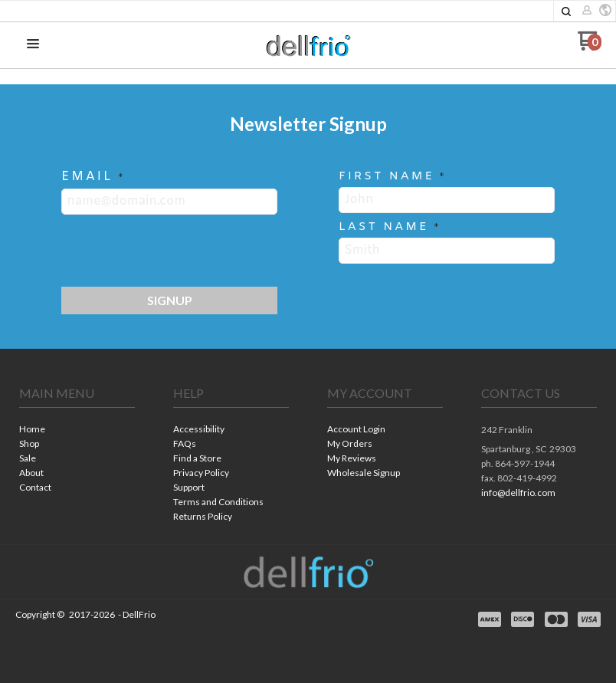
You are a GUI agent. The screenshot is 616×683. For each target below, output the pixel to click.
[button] (566, 11)
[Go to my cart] (590, 46)
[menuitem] (77, 430)
